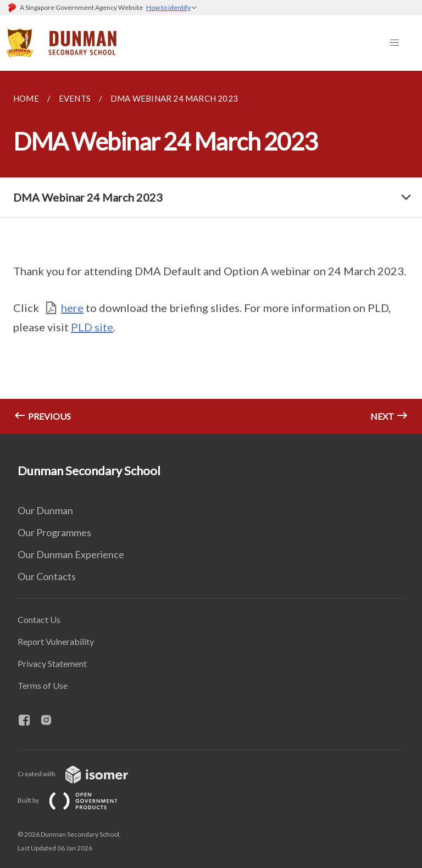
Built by (76, 800)
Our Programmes (54, 532)
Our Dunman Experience (71, 554)
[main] (211, 252)
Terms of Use (43, 685)
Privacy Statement (52, 663)
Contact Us (39, 619)
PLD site (92, 327)
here (72, 308)
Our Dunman (45, 510)
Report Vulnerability (56, 641)
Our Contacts (47, 576)
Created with (82, 774)
